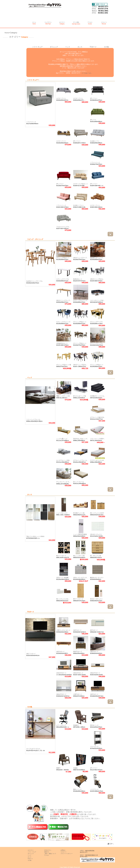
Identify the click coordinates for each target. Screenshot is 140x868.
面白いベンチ (77, 789)
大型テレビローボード (63, 630)
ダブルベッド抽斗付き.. (98, 417)
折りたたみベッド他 (80, 396)
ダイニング (54, 47)
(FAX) (95, 9)
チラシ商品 (76, 23)
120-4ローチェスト (96, 534)
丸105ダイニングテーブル (34, 281)
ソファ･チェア (37, 47)
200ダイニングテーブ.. (63, 300)
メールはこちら (86, 73)
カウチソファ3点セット (81, 184)
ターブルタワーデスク (33, 749)
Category (14, 33)
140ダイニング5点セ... (80, 365)
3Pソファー (77, 141)
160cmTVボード (61, 694)
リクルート (104, 23)
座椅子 (58, 768)
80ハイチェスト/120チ (97, 513)
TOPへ (111, 844)
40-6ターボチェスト (96, 599)
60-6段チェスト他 (79, 513)
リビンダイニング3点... (97, 300)
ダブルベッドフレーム (80, 460)
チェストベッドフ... (63, 482)
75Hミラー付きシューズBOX (35, 536)
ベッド (68, 47)
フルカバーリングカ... (63, 227)
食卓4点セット (78, 279)
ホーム (34, 23)
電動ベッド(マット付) (63, 396)
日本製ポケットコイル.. (98, 396)
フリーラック (94, 747)
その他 (106, 47)
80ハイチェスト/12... (63, 599)
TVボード (93, 47)
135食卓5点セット (62, 343)
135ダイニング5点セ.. (97, 279)
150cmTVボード (95, 673)
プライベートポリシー (67, 854)
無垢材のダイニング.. (97, 258)
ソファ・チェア (32, 852)
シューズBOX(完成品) (80, 534)
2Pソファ (93, 120)
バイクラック (94, 789)
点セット (67, 258)
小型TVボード (78, 694)
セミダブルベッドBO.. (63, 460)
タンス (29, 857)
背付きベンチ (94, 725)
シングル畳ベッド (62, 439)
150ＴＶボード (31, 654)
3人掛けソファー (79, 205)
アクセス (90, 23)
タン (79, 47)
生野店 (94, 7)
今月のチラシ (48, 850)
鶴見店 (94, 11)
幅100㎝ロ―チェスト (97, 578)
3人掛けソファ (95, 141)
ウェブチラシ (48, 23)
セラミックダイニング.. (81, 300)
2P (57, 184)
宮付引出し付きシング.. (81, 439)
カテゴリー (62, 23)
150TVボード (77, 630)
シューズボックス (62, 513)
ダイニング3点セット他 (64, 365)
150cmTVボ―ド (78, 673)
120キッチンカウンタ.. (80, 578)
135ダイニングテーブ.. (80, 258)
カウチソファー (61, 98)
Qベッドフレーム (79, 482)
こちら (86, 818)
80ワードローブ (78, 599)
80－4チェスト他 (96, 556)
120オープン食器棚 (62, 578)
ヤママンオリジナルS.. (97, 460)
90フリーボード (61, 556)
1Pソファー (94, 768)
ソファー (61, 184)
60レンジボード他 (79, 556)
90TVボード (94, 630)
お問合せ (63, 850)
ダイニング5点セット (80, 322)
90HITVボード (78, 652)
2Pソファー (94, 98)
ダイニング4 (60, 258)
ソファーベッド (31, 122)
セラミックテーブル (63, 279)
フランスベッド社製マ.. (98, 439)
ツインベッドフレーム (33, 419)
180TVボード (94, 652)
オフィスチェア (61, 725)
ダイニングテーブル (96, 322)
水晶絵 (75, 768)
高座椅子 (76, 725)
